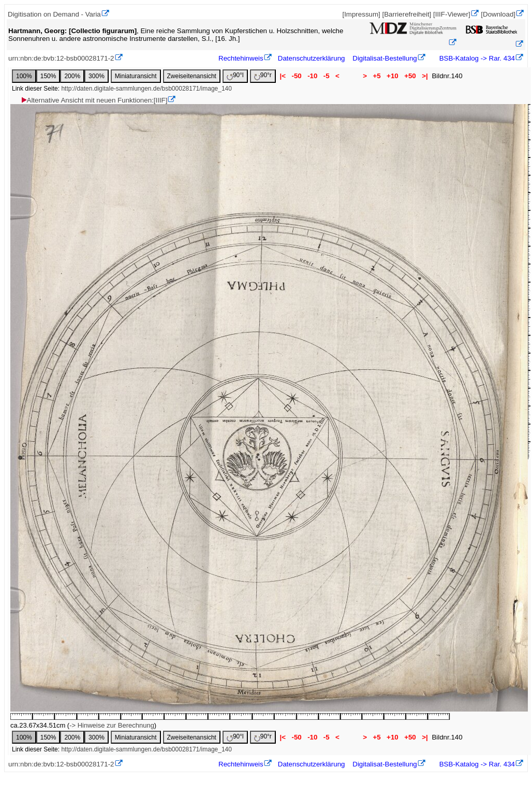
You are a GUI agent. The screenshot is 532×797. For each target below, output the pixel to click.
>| (425, 76)
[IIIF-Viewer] (452, 14)
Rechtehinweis (241, 58)
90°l (235, 76)
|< (283, 76)
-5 (326, 76)
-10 (312, 76)
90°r (263, 76)
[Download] (498, 14)
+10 (392, 76)
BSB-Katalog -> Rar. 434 (476, 58)
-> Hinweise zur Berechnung (112, 725)
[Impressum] (361, 14)
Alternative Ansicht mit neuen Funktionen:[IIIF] (94, 100)
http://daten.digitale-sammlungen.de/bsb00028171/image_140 (146, 89)
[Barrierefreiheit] (407, 14)
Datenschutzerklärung (312, 58)
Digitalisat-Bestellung (385, 58)
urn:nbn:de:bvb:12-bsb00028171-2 (61, 58)
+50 (410, 76)
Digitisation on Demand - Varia (54, 14)
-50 (297, 76)
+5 (377, 76)
